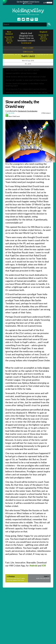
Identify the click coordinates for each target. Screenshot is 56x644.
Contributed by (21, 111)
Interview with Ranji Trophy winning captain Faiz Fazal (16, 579)
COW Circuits (28, 52)
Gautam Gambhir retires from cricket (21, 73)
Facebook (19, 19)
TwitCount (16, 116)
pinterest (36, 19)
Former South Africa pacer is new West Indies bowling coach (25, 85)
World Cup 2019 (28, 61)
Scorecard (26, 43)
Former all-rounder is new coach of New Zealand (26, 80)
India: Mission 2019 (43, 578)
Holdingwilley (28, 11)
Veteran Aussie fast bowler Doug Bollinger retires (27, 93)
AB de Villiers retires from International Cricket (26, 77)
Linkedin (28, 19)
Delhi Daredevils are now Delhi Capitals (23, 70)
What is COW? (28, 48)
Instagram (32, 19)
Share (10, 116)
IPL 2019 (28, 64)
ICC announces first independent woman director (26, 89)
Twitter (23, 19)
